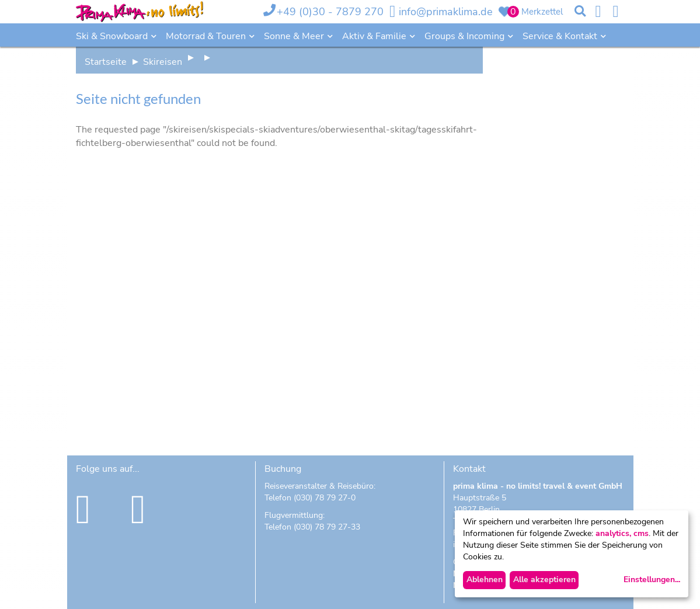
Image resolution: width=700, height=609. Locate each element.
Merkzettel (542, 12)
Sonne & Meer (295, 36)
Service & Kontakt (561, 36)
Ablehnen (485, 580)
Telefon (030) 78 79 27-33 (312, 527)
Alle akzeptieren (544, 580)
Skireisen (163, 62)
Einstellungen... (652, 580)
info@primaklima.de (446, 12)
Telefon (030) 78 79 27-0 (310, 498)
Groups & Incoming (466, 36)
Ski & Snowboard (113, 36)
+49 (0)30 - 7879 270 (330, 12)
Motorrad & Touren (207, 36)
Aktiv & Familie (375, 36)
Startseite (106, 62)
